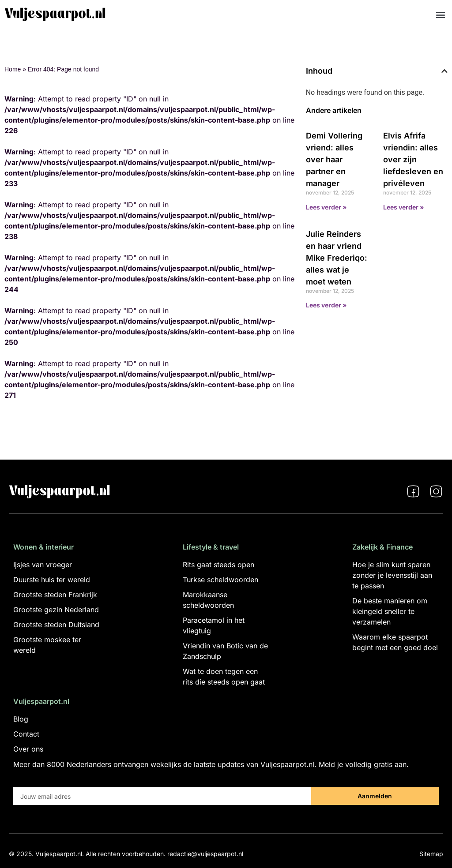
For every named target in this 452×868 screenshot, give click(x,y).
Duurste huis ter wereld (52, 580)
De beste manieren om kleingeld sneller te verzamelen (390, 611)
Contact (26, 734)
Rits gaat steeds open (218, 565)
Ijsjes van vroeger (43, 565)
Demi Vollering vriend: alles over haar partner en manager (334, 159)
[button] (440, 14)
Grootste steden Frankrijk (55, 595)
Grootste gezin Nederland (56, 610)
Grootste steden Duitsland (56, 625)
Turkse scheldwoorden (220, 580)
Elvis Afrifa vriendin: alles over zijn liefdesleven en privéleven (413, 159)
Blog (21, 719)
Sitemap (431, 854)
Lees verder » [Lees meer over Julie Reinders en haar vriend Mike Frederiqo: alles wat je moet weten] (326, 305)
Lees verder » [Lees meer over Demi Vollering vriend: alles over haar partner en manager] (326, 207)
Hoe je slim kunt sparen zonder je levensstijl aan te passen (392, 575)
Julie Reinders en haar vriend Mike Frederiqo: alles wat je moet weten (337, 258)
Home (13, 69)
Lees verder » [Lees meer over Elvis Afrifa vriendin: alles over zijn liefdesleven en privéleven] (403, 207)
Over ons (28, 749)
